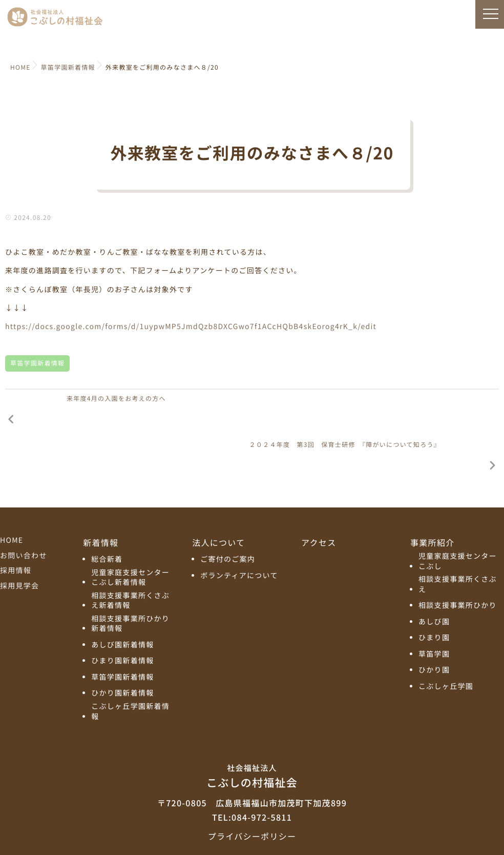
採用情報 (16, 526)
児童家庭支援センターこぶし (458, 517)
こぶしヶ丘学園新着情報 (130, 667)
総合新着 (107, 515)
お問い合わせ (24, 511)
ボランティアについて (239, 531)
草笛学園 (434, 609)
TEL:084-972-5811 (252, 772)
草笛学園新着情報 (37, 363)
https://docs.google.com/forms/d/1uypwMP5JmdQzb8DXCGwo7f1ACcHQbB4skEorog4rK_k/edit (191, 327)
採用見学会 (19, 541)
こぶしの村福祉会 (252, 731)
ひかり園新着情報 (122, 649)
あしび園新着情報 (122, 600)
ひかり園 (434, 626)
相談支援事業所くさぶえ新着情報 (130, 556)
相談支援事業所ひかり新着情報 (130, 579)
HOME (12, 496)
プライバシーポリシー (252, 791)
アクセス (319, 498)
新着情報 (101, 498)
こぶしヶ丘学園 (446, 642)
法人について (218, 498)
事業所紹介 (432, 498)
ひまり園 (434, 593)
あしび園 (434, 577)
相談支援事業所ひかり (458, 561)
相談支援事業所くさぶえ (458, 540)
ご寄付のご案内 (228, 515)
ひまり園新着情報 (122, 616)
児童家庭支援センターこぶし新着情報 (130, 533)
